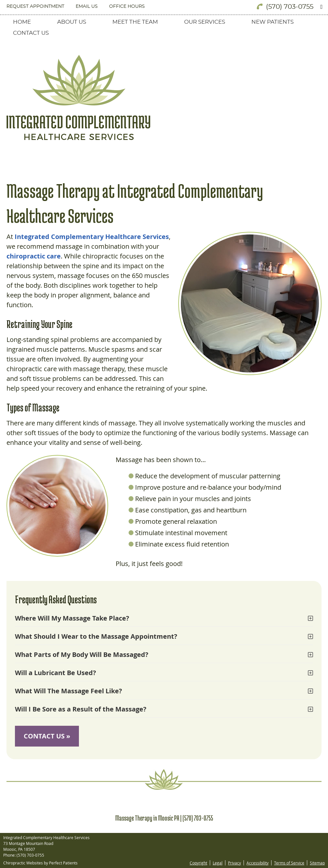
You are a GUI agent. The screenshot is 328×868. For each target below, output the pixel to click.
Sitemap (317, 863)
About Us (72, 22)
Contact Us (31, 33)
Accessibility (258, 863)
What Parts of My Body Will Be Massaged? (82, 654)
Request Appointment (35, 6)
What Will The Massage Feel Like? (69, 691)
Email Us (87, 6)
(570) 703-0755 (290, 7)
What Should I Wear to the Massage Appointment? (96, 636)
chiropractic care (34, 256)
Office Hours (127, 6)
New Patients (272, 22)
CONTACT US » (47, 736)
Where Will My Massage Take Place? (72, 618)
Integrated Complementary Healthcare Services (92, 237)
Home (22, 22)
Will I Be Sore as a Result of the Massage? (81, 709)
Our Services (205, 22)
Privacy (234, 863)
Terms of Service (289, 863)
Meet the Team (135, 22)
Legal (218, 863)
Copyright (198, 863)
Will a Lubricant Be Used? (56, 673)
